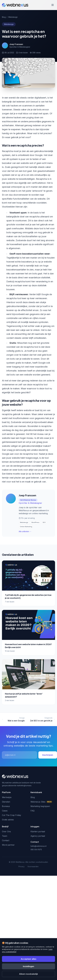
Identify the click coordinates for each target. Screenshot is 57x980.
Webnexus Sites (41, 802)
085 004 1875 (36, 850)
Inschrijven (48, 755)
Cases (5, 811)
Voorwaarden (33, 866)
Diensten (6, 802)
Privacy (21, 866)
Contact (6, 840)
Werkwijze (7, 797)
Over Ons (6, 831)
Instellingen (28, 966)
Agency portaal (38, 836)
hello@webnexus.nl (38, 846)
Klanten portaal (38, 831)
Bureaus (6, 806)
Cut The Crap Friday (12, 815)
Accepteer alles (29, 959)
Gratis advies (8, 820)
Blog (4, 17)
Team (5, 836)
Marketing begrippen (40, 806)
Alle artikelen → (25, 531)
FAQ (33, 811)
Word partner (8, 845)
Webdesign (13, 17)
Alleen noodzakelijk (28, 974)
